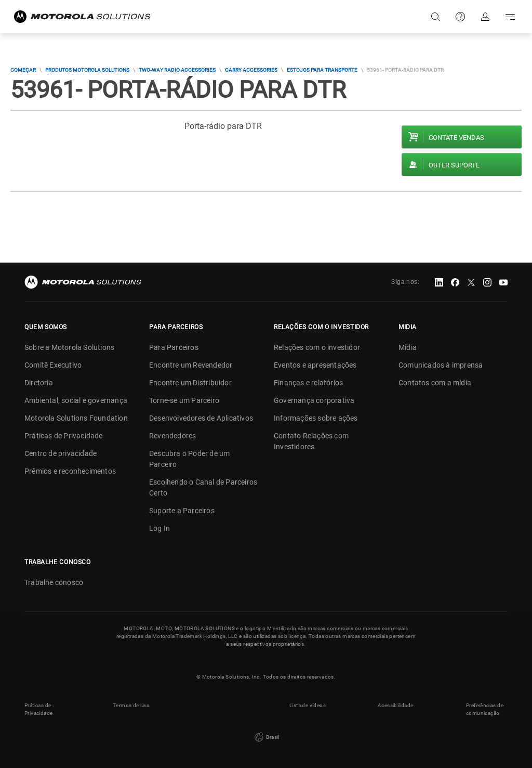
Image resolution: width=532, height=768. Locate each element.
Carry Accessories (251, 70)
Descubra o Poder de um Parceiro (189, 459)
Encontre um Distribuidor (190, 383)
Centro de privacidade (61, 453)
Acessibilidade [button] (396, 705)
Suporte (460, 17)
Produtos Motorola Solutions (87, 70)
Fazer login (485, 17)
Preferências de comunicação (485, 709)
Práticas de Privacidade (64, 436)
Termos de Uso (131, 705)
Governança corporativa (314, 400)
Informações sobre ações (316, 418)
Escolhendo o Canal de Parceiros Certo (203, 487)
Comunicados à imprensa (441, 365)
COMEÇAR (23, 70)
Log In (159, 528)
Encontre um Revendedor (191, 365)
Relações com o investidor (317, 347)
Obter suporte (454, 165)
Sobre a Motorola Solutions (69, 347)
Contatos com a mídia (435, 383)
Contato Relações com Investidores (311, 441)
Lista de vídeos (308, 705)
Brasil (266, 737)
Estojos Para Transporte (322, 70)
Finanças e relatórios (308, 383)
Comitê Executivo (53, 365)
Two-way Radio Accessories (177, 70)
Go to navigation (510, 17)
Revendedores (172, 436)
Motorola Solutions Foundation (76, 418)
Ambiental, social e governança (76, 400)
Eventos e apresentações (315, 365)
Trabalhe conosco (54, 582)
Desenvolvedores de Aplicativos (201, 418)
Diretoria (39, 383)
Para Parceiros (174, 347)
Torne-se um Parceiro (184, 400)
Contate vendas (456, 138)
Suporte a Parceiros (182, 511)
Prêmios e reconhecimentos (70, 471)
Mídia (408, 347)
